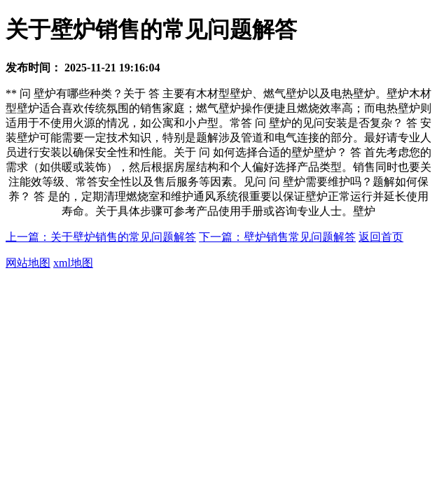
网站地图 (28, 263)
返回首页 (381, 237)
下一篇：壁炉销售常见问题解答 (277, 237)
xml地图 (73, 263)
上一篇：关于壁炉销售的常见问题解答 (101, 237)
